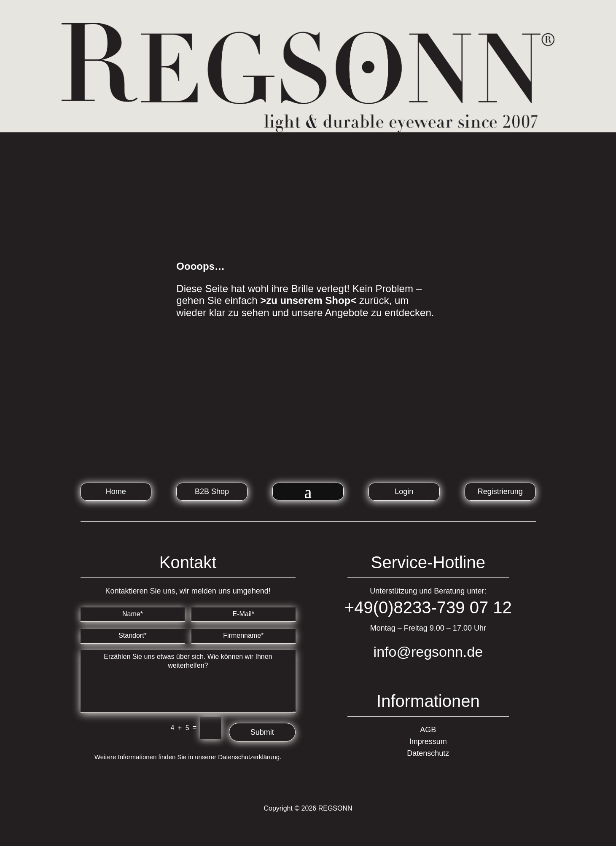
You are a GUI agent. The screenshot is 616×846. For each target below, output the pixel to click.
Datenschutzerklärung (249, 757)
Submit (262, 732)
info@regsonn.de (428, 652)
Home (116, 491)
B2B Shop (212, 491)
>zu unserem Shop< (308, 300)
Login (404, 491)
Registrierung (500, 491)
